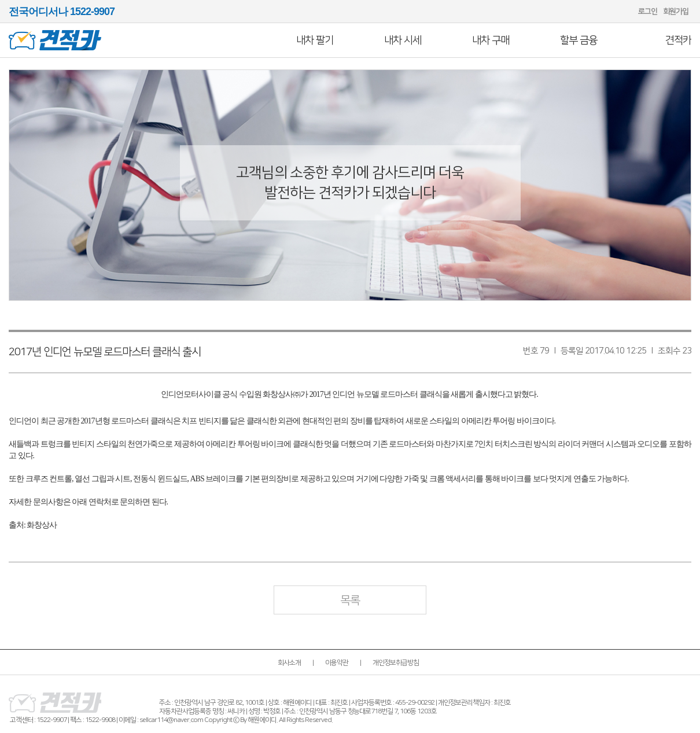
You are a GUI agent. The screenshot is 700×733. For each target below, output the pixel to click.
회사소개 (289, 663)
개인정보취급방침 (396, 663)
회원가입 (676, 12)
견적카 (678, 40)
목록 (350, 601)
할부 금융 (579, 40)
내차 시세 (403, 40)
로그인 (648, 12)
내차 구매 (491, 40)
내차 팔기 (315, 40)
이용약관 (337, 663)
